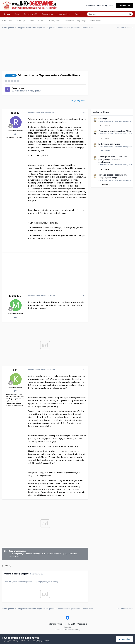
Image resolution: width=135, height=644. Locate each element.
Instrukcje (103, 118)
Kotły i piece (7, 21)
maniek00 (15, 296)
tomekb (107, 121)
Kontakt (72, 624)
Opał (32, 21)
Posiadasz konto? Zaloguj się (100, 5)
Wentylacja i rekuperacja (75, 21)
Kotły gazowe (36, 91)
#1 (84, 113)
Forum (7, 15)
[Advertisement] (66, 51)
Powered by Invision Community (67, 630)
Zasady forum (47, 14)
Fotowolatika (96, 21)
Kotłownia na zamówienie (109, 144)
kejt (15, 370)
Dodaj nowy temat (78, 101)
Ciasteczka (82, 624)
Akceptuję (124, 639)
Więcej (78, 14)
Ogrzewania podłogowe (122, 121)
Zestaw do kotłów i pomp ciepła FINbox (115, 131)
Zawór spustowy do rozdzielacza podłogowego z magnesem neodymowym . (113, 159)
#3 (84, 370)
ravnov (21, 88)
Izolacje (41, 21)
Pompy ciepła (55, 21)
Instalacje (21, 21)
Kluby (17, 14)
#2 (84, 296)
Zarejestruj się (124, 5)
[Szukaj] (101, 14)
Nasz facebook (64, 14)
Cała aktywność (30, 14)
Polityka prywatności (57, 624)
